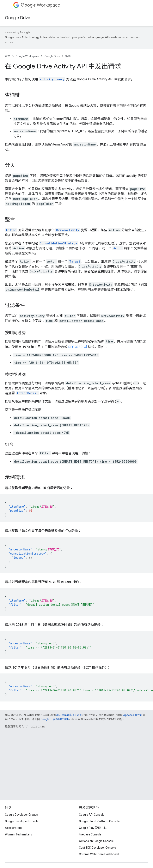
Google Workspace (27, 56)
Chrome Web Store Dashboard (99, 854)
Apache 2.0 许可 (133, 715)
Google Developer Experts (22, 821)
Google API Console (92, 815)
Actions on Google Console (96, 841)
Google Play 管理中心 (93, 828)
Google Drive (18, 18)
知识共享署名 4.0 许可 (69, 715)
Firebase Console (90, 834)
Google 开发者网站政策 (55, 719)
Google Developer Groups (21, 815)
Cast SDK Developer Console (97, 848)
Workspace (40, 5)
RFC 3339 (75, 347)
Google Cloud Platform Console (99, 821)
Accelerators (13, 828)
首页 (8, 56)
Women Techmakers (19, 834)
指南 (68, 56)
